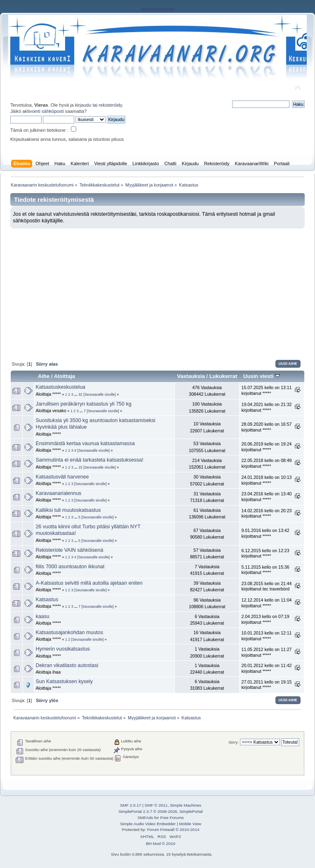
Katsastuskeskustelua (60, 387)
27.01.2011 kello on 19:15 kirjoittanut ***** (266, 685)
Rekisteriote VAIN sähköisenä (69, 550)
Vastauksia (191, 376)
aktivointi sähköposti (43, 111)
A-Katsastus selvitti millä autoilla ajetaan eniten (89, 583)
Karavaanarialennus (58, 493)
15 (80, 467)
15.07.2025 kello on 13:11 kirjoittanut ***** (266, 390)
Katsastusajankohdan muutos (69, 632)
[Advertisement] (157, 290)
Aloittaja (65, 376)
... (76, 394)
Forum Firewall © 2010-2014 (173, 829)
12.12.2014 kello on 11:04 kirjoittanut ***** (266, 603)
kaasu (42, 616)
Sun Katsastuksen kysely (64, 681)
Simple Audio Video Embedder (148, 824)
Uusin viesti (262, 376)
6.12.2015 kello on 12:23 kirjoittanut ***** (265, 553)
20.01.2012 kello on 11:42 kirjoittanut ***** (266, 668)
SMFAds (146, 818)
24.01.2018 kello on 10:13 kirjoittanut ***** (266, 480)
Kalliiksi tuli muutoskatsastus (68, 510)
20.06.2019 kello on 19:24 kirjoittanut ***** (266, 447)
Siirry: (233, 742)
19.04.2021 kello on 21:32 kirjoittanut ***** (266, 407)
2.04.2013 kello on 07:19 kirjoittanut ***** (265, 619)
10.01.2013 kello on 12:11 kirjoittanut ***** (266, 636)
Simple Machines (186, 805)
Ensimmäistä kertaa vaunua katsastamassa (85, 443)
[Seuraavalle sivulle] (100, 394)
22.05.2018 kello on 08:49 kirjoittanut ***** (266, 463)
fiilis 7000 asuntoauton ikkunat (70, 567)
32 (80, 394)
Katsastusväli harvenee (62, 477)
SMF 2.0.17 (131, 805)
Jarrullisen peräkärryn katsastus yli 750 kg (83, 404)
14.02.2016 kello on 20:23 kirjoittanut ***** (266, 513)
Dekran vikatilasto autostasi (67, 665)
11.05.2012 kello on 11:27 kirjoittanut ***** (266, 652)
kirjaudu (83, 105)
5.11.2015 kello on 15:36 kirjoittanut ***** (265, 570)
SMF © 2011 (156, 805)
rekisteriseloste (157, 9)
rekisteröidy (110, 105)
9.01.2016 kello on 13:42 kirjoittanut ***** (265, 533)
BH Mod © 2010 (161, 843)
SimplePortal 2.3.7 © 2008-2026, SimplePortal (160, 811)
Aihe (44, 376)
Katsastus (47, 600)
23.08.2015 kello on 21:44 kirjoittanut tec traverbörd (266, 586)
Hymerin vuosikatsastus (63, 649)
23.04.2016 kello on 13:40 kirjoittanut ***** (266, 497)
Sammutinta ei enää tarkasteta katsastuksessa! (89, 460)
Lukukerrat (223, 376)
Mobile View (190, 824)
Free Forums (172, 818)
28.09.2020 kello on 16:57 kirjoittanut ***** (266, 427)
